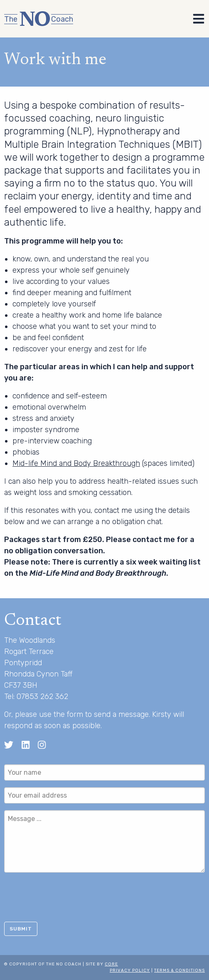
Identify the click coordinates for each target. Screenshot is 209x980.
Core (111, 964)
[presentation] (67, 895)
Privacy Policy (130, 970)
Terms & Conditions (179, 970)
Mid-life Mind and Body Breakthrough (76, 463)
